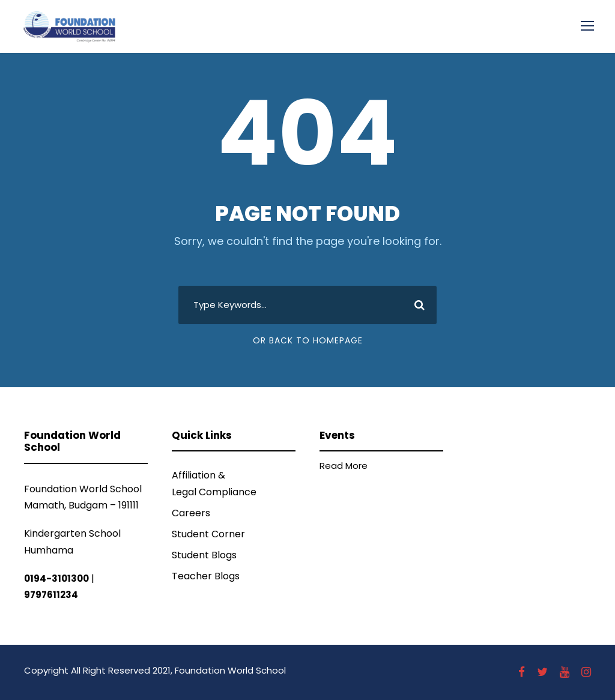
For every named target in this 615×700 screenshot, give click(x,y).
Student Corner (208, 534)
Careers (191, 513)
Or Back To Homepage (308, 340)
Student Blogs (204, 555)
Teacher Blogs (206, 576)
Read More (344, 466)
